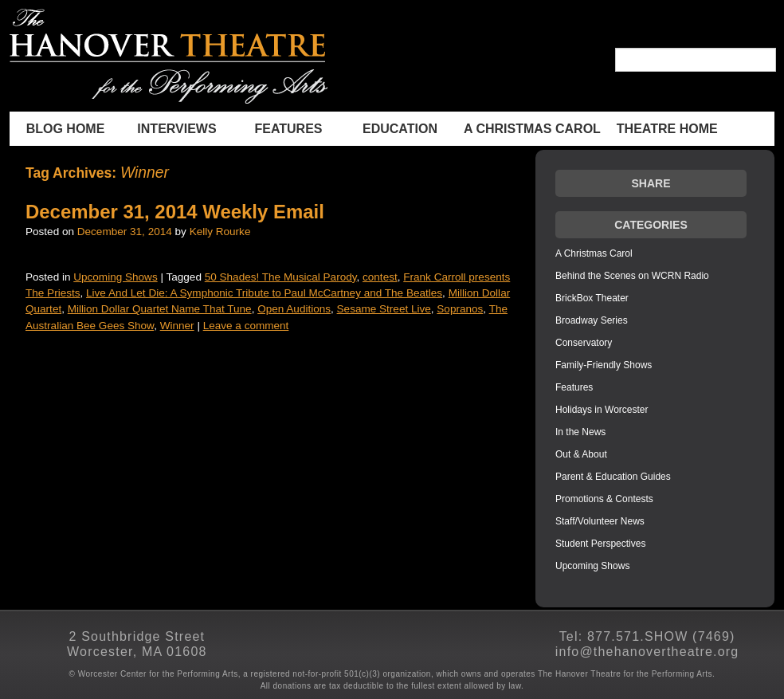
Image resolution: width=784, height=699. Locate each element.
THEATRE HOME (667, 129)
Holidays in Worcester (602, 410)
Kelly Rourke (220, 232)
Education (400, 129)
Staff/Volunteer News (600, 521)
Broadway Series (592, 320)
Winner (177, 326)
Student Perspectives (600, 544)
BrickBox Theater (592, 298)
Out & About (581, 454)
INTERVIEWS (176, 129)
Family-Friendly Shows (604, 365)
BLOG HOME (66, 129)
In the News (580, 432)
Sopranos (460, 309)
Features (288, 129)
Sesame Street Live (384, 309)
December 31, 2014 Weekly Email (175, 212)
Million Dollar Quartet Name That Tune (160, 309)
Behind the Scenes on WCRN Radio (632, 276)
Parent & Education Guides (613, 477)
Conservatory (584, 343)
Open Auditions (294, 309)
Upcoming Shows (115, 277)
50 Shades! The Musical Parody (281, 277)
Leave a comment (246, 326)
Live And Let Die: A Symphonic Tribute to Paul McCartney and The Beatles (264, 293)
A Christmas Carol (532, 129)
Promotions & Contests (604, 499)
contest (380, 277)
